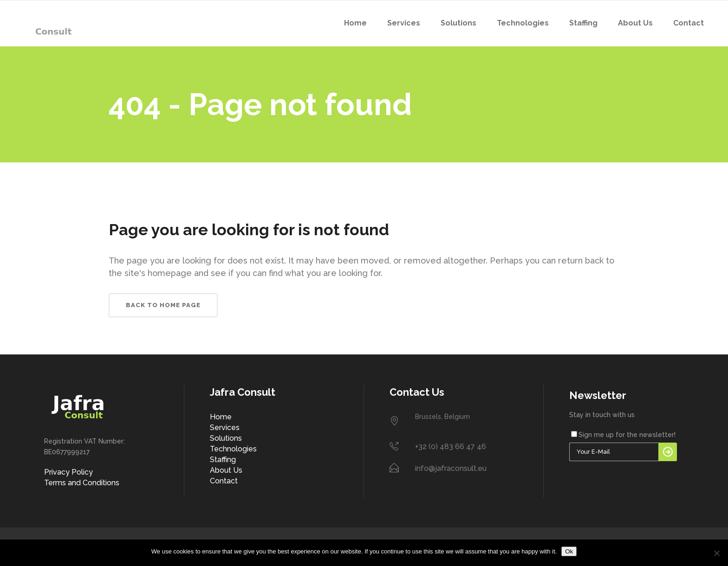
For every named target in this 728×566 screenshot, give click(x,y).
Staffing (223, 460)
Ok (569, 551)
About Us (226, 470)
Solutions (226, 438)
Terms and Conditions (82, 483)
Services (225, 428)
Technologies (233, 449)
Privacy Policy (68, 472)
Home (221, 417)
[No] (716, 553)
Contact (224, 481)
